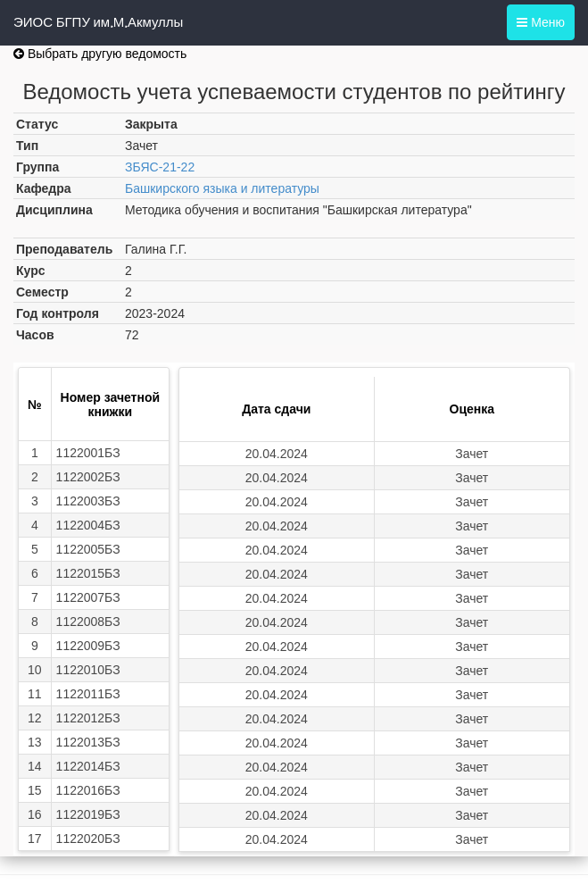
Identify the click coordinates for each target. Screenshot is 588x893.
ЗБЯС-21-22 (160, 167)
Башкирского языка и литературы (222, 188)
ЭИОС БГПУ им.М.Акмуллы (98, 22)
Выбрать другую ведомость (100, 54)
